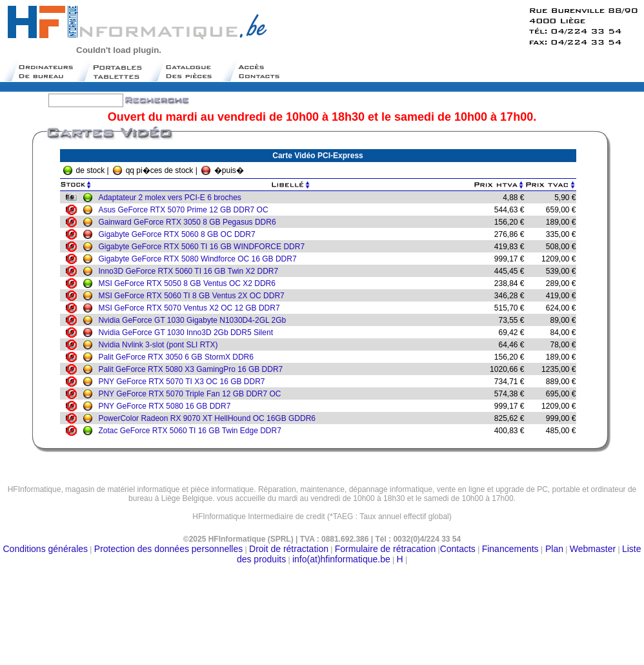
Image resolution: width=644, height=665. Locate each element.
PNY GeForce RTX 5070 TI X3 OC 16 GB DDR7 (185, 382)
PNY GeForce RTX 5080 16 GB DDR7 (167, 406)
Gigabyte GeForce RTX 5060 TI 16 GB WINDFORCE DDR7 (205, 247)
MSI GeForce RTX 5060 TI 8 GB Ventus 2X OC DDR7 (194, 296)
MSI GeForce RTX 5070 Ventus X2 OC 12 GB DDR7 (192, 308)
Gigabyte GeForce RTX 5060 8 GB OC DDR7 (180, 234)
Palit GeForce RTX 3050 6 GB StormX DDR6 (179, 357)
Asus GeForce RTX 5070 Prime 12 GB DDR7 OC (186, 210)
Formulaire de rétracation (385, 549)
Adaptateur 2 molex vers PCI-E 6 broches (173, 198)
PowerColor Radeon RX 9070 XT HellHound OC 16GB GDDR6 (210, 418)
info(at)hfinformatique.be (341, 559)
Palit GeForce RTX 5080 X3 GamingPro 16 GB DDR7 (194, 369)
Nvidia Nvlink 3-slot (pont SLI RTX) (161, 345)
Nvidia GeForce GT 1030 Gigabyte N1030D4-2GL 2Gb (195, 320)
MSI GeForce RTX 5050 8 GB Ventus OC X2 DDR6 (190, 283)
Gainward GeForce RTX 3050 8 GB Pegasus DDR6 (190, 222)
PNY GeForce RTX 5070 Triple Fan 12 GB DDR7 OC (193, 394)
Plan (553, 549)
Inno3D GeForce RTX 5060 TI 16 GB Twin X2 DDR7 (191, 271)
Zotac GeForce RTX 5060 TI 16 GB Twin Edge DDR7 (193, 431)
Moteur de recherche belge (322, 521)
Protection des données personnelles (168, 549)
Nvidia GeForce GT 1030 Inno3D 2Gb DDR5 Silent (189, 332)
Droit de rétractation (289, 549)
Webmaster (593, 549)
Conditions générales (46, 549)
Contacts (458, 549)
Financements (510, 549)
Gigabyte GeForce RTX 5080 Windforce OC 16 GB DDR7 (200, 259)
